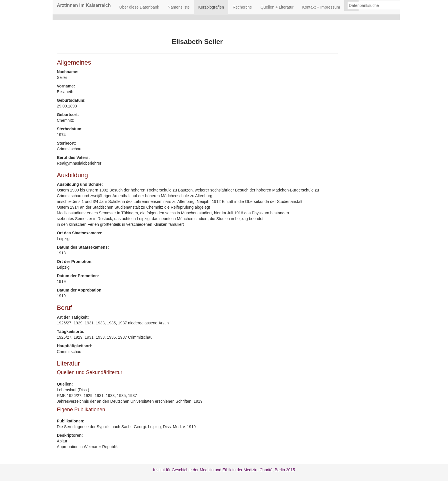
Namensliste (179, 7)
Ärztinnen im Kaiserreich (84, 5)
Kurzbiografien (211, 7)
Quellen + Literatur (277, 7)
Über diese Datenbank (139, 7)
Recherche (242, 7)
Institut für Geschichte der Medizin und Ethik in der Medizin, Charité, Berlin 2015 (224, 470)
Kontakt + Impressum (321, 7)
